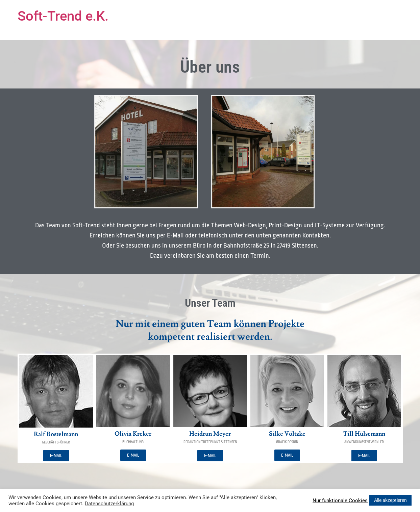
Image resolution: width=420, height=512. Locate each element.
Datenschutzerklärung (109, 504)
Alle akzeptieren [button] (390, 500)
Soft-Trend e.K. (63, 16)
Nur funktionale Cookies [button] (340, 501)
